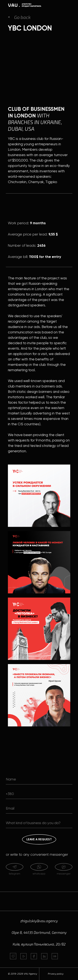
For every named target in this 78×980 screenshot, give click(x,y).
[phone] (39, 794)
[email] (39, 808)
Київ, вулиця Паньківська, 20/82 (39, 944)
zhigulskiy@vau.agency (39, 921)
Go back (22, 17)
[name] (39, 779)
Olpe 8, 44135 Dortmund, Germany (39, 932)
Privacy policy (56, 974)
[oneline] (39, 823)
